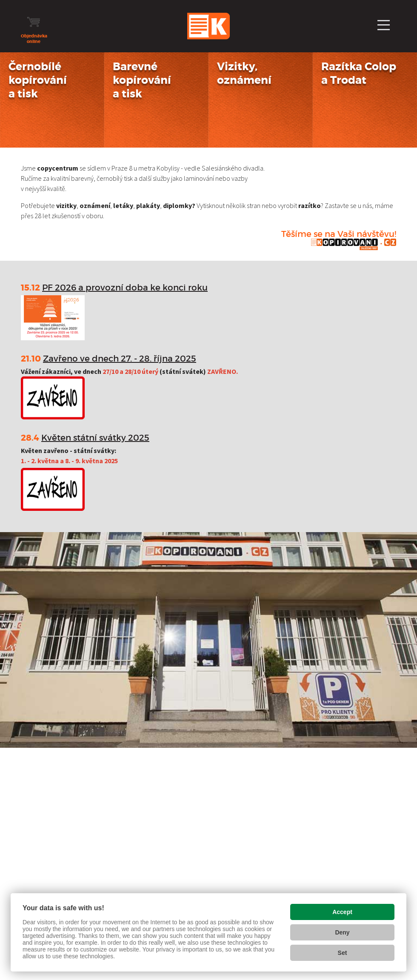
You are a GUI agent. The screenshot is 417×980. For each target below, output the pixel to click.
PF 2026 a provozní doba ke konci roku (125, 288)
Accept (342, 912)
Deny (342, 932)
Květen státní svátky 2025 (95, 438)
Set (343, 953)
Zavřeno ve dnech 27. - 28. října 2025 (120, 359)
